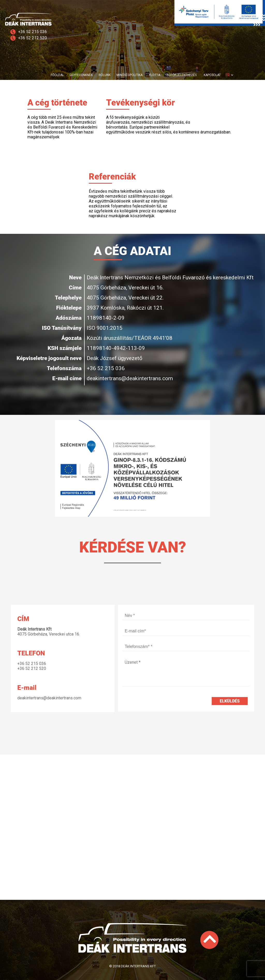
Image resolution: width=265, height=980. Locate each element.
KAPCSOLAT (212, 75)
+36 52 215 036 (32, 32)
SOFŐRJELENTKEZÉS (182, 75)
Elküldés (230, 701)
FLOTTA (155, 75)
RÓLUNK (105, 75)
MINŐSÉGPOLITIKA (130, 75)
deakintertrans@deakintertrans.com (130, 378)
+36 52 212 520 (32, 38)
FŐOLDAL (57, 75)
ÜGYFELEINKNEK (81, 75)
